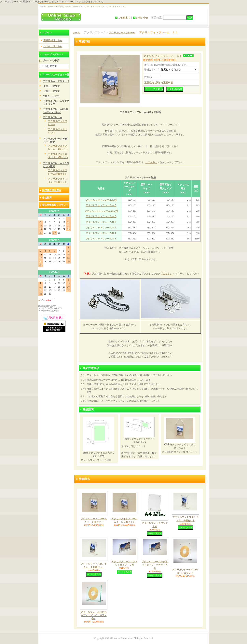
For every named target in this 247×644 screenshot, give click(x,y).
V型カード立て (51, 96)
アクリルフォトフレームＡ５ (101, 216)
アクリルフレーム (53, 117)
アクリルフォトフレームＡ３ (101, 239)
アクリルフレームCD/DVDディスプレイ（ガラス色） (94, 615)
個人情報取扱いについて (55, 205)
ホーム (76, 33)
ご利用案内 (124, 18)
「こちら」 (151, 162)
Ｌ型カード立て (51, 91)
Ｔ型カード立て (51, 86)
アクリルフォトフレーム (122, 33)
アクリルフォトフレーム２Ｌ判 (101, 211)
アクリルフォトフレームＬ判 (101, 200)
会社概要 (47, 198)
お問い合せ (142, 18)
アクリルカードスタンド (56, 81)
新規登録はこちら (53, 40)
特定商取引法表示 (52, 190)
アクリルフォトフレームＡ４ (101, 228)
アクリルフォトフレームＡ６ (101, 205)
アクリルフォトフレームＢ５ (101, 222)
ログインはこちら (53, 46)
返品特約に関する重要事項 (158, 83)
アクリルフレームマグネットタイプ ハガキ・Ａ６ (155, 565)
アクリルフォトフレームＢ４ (101, 233)
